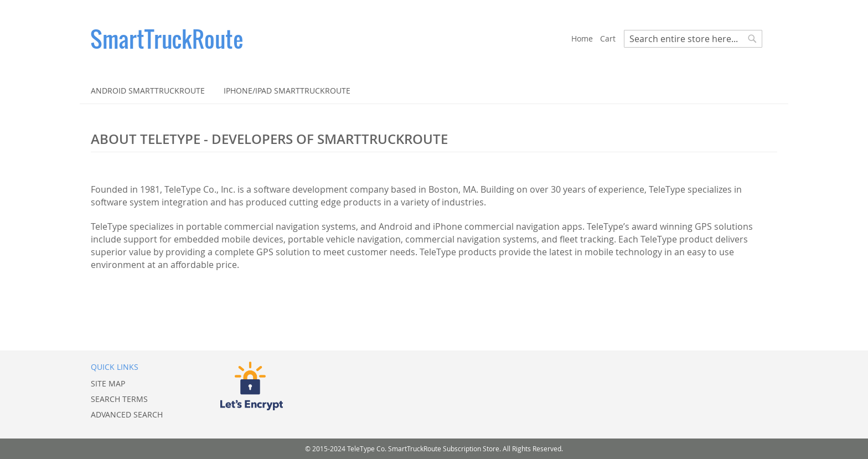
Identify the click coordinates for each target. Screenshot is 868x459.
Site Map (108, 383)
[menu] (434, 91)
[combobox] (693, 39)
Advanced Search (127, 414)
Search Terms (119, 399)
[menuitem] (148, 91)
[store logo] (331, 39)
